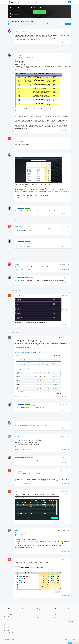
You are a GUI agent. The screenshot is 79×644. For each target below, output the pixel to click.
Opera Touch (6, 631)
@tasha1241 (34, 278)
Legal (54, 609)
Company (71, 609)
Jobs (69, 616)
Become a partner (72, 620)
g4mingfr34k (18, 226)
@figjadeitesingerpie (29, 560)
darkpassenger (18, 55)
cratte (16, 530)
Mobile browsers (6, 624)
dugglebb (17, 31)
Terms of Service (56, 620)
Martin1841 (18, 155)
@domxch (33, 405)
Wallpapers (25, 616)
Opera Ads (25, 618)
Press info (70, 614)
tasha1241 (17, 264)
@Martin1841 (34, 208)
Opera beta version (8, 620)
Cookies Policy (56, 616)
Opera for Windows (13, 24)
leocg (16, 208)
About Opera (71, 612)
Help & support (41, 612)
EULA (54, 618)
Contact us (71, 622)
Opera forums (41, 616)
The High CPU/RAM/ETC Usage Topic (26, 58)
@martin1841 (18, 211)
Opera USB (6, 622)
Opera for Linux (7, 618)
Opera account (26, 614)
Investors (70, 618)
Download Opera (40, 12)
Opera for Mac (7, 616)
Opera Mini (6, 629)
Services (25, 609)
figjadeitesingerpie (19, 492)
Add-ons (24, 612)
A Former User (18, 436)
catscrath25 (18, 296)
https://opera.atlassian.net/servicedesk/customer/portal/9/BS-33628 (31, 353)
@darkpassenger (22, 139)
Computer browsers (7, 612)
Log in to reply (68, 24)
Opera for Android (8, 627)
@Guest (33, 458)
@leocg (21, 423)
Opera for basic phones (9, 632)
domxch (17, 338)
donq (16, 139)
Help (39, 609)
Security (54, 612)
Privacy (54, 614)
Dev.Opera (40, 618)
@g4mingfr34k (34, 241)
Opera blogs (40, 614)
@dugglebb (23, 31)
